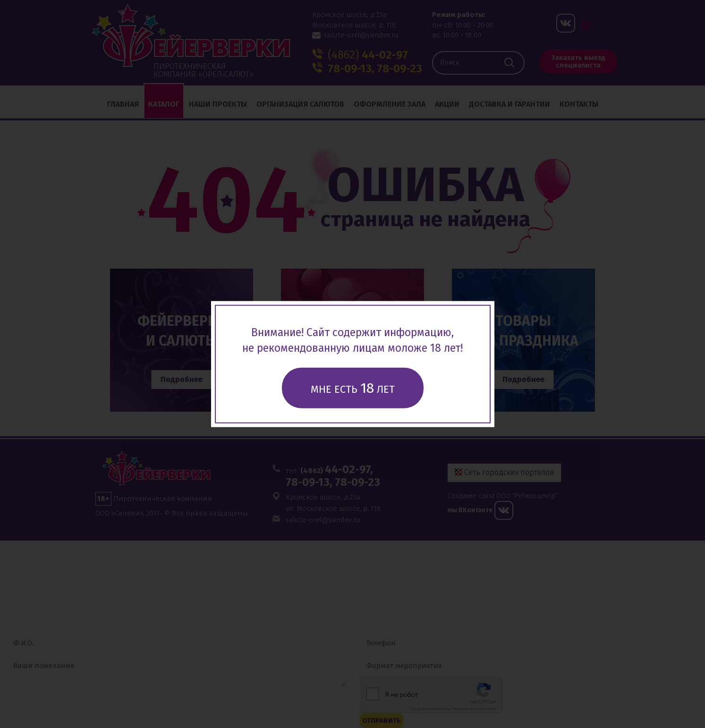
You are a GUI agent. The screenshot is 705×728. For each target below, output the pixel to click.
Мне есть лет (353, 388)
